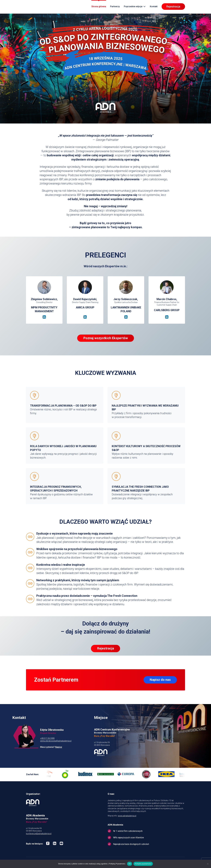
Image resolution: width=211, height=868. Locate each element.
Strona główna (99, 7)
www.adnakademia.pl (127, 816)
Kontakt (154, 7)
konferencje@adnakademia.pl (39, 834)
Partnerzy (115, 7)
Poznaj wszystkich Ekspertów (106, 338)
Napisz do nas (160, 680)
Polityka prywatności (143, 864)
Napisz (59, 747)
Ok (130, 864)
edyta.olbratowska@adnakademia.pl (56, 741)
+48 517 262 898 (47, 738)
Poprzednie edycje (133, 7)
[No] (208, 864)
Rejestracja (173, 7)
